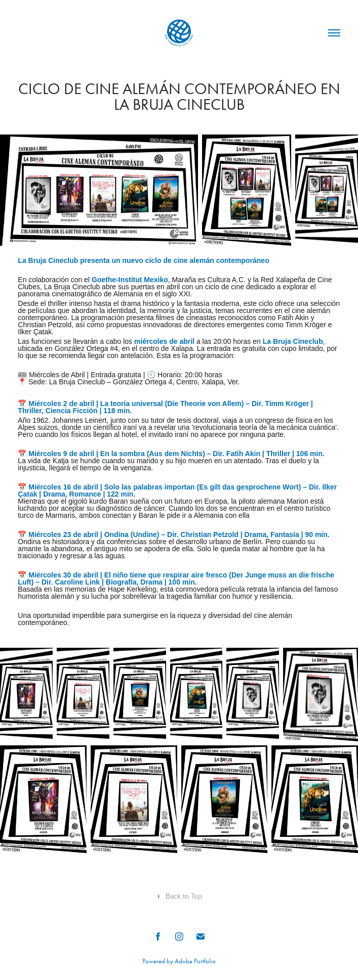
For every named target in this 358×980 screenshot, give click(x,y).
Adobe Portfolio (195, 961)
